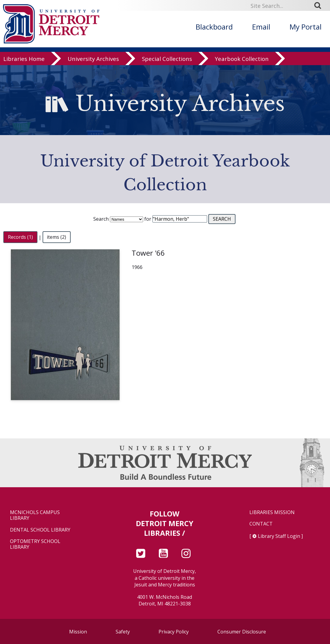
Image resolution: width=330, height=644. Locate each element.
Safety (123, 632)
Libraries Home (24, 59)
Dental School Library (40, 530)
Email (261, 27)
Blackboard (214, 27)
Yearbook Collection (242, 59)
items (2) (56, 237)
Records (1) (20, 237)
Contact (261, 524)
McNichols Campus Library (35, 515)
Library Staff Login (279, 536)
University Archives (93, 59)
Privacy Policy (174, 632)
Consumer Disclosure (242, 632)
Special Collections (167, 59)
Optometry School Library (35, 544)
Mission (78, 632)
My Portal (306, 27)
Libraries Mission (272, 512)
